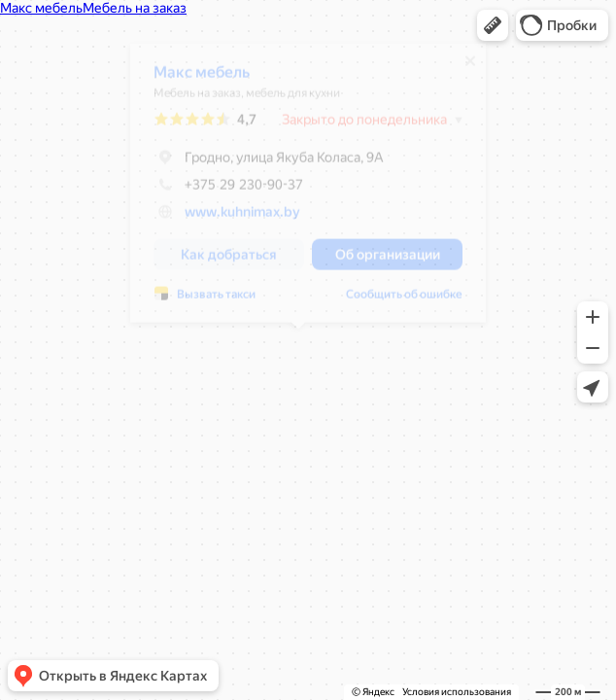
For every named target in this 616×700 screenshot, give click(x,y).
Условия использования (457, 692)
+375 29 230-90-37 (219, 192)
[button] (493, 25)
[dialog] (298, 190)
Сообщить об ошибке (394, 301)
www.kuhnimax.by (233, 219)
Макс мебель (192, 79)
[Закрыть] (461, 68)
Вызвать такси (206, 301)
